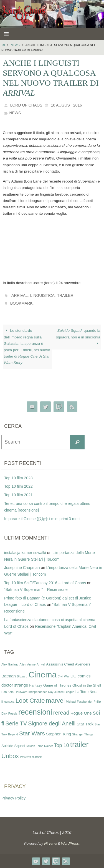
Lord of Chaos (26, 105)
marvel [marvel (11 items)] (55, 700)
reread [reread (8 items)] (61, 713)
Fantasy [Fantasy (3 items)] (35, 685)
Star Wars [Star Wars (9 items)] (32, 733)
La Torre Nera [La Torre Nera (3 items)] (87, 692)
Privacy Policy (13, 798)
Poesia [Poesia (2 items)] (13, 713)
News (15, 45)
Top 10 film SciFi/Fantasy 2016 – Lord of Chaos (45, 583)
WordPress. (70, 843)
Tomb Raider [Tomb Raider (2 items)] (44, 746)
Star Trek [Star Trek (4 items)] (85, 724)
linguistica (42, 295)
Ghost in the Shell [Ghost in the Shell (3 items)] (87, 685)
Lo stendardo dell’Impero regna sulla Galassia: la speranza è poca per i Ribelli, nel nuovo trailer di (27, 347)
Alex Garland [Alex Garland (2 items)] (10, 664)
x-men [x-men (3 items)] (37, 757)
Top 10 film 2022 (18, 486)
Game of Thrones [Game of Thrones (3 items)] (57, 685)
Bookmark (21, 303)
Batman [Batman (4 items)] (9, 676)
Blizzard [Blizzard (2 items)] (22, 676)
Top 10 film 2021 (18, 495)
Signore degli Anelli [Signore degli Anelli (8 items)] (52, 723)
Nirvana (50, 843)
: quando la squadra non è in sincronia (78, 337)
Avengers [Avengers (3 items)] (83, 664)
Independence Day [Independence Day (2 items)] (41, 692)
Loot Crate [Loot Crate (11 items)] (30, 700)
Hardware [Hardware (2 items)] (21, 692)
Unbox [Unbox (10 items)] (10, 756)
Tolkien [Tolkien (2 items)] (30, 746)
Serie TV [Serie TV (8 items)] (16, 723)
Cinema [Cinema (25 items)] (43, 675)
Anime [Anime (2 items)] (31, 664)
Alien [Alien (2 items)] (23, 664)
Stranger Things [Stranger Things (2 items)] (83, 734)
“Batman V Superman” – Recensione (36, 589)
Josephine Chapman (22, 568)
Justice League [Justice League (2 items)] (64, 692)
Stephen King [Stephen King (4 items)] (59, 734)
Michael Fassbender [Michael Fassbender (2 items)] (79, 702)
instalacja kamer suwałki (25, 553)
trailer (65, 295)
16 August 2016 (66, 105)
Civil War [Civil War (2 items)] (64, 676)
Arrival (20, 295)
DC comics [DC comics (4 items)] (81, 676)
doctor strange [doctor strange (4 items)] (15, 685)
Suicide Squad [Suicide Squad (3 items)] (13, 746)
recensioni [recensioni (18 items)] (35, 712)
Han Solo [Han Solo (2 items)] (7, 692)
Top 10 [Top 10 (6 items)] (62, 745)
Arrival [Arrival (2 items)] (41, 664)
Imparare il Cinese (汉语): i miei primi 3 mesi (42, 519)
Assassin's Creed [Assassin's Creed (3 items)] (60, 664)
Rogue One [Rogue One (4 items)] (81, 713)
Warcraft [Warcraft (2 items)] (26, 757)
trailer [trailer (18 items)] (79, 745)
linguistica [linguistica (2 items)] (8, 702)
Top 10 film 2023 (18, 478)
